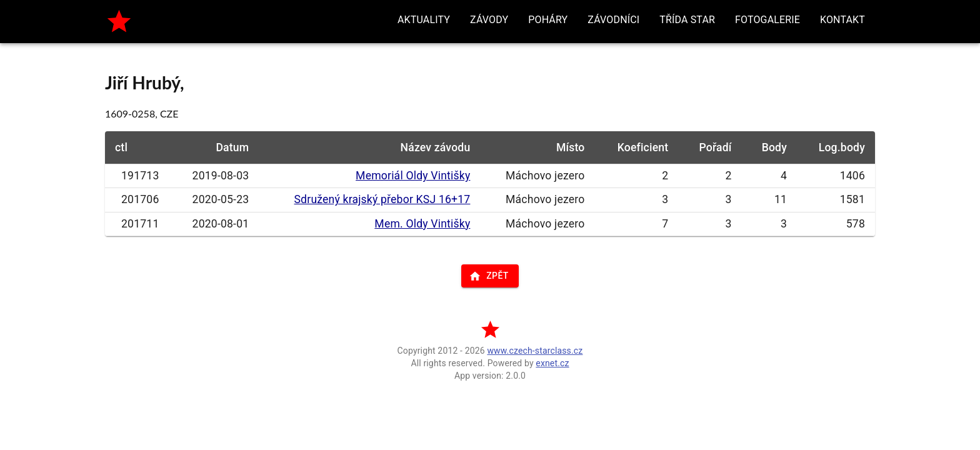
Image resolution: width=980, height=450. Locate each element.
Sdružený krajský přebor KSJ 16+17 (382, 199)
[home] (119, 22)
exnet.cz (552, 363)
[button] (424, 20)
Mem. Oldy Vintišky (422, 224)
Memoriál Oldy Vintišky (413, 176)
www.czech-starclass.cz (535, 351)
